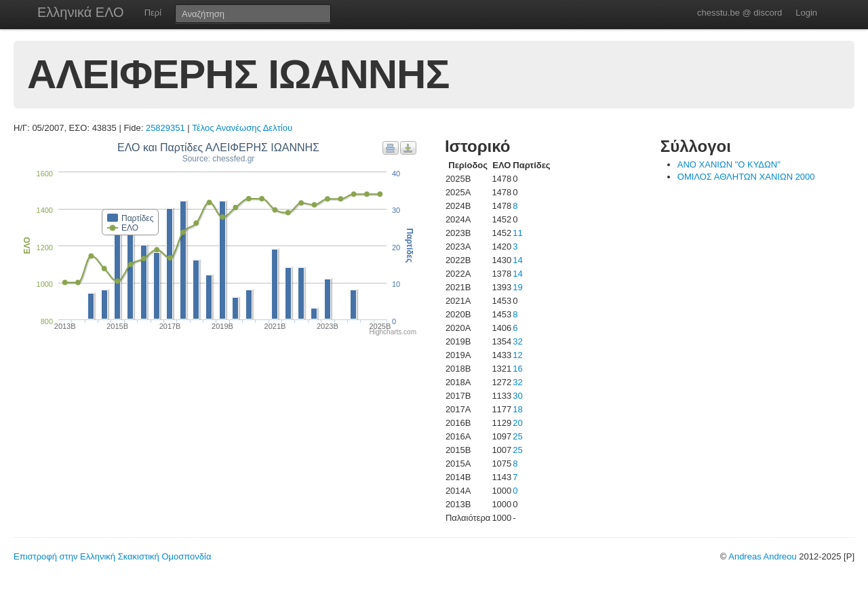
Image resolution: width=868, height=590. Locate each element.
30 (517, 396)
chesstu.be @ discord (739, 13)
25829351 (165, 128)
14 (517, 260)
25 (517, 436)
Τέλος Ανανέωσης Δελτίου (242, 128)
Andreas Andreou (762, 556)
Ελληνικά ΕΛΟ (81, 12)
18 (517, 409)
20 (517, 423)
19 (517, 287)
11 (517, 233)
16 (517, 369)
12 (517, 355)
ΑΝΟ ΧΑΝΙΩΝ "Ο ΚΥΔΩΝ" (729, 164)
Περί (153, 13)
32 (517, 341)
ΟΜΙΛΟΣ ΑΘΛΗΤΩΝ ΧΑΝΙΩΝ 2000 (746, 177)
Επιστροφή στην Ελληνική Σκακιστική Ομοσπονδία (112, 556)
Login (806, 13)
